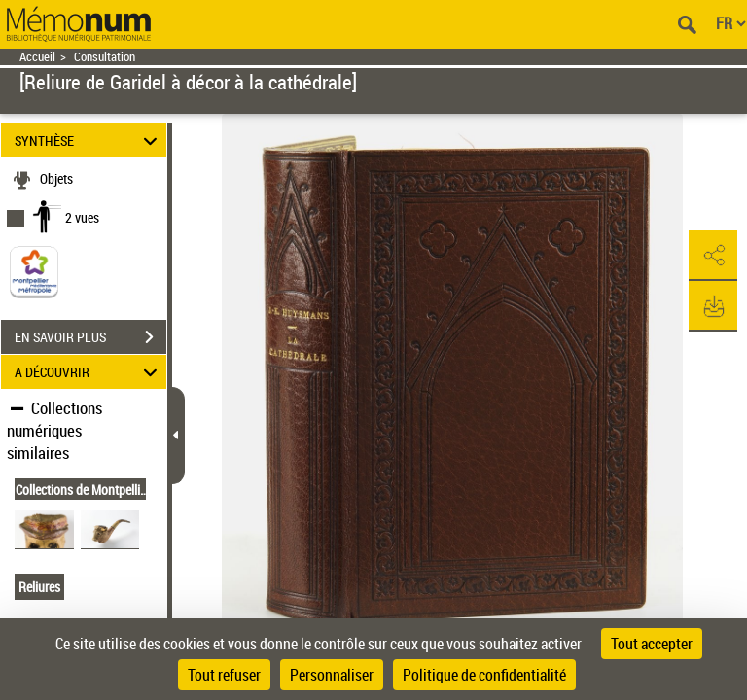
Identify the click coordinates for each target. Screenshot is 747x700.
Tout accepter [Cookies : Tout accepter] (652, 644)
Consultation (105, 57)
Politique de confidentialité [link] (484, 675)
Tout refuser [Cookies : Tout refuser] (224, 675)
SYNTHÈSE (89, 140)
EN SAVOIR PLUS (90, 337)
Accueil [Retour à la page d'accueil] (37, 57)
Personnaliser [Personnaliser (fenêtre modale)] (332, 675)
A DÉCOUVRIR (89, 372)
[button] (713, 256)
